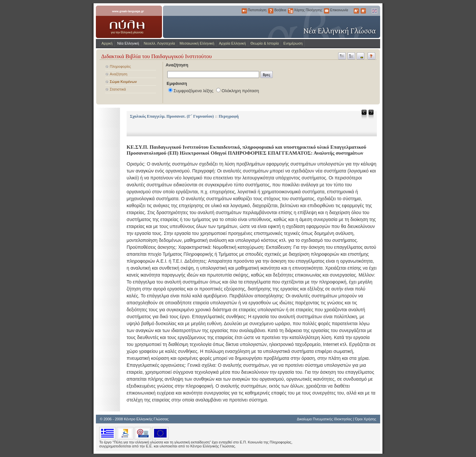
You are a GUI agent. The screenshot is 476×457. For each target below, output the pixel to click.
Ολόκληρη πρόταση (240, 91)
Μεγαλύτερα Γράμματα (356, 11)
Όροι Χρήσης (366, 419)
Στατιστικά (118, 89)
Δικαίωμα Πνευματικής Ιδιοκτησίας (324, 419)
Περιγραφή (229, 116)
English (374, 11)
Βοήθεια (271, 11)
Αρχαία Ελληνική (232, 43)
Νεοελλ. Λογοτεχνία (159, 43)
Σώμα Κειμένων (123, 82)
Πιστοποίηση (244, 11)
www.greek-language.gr (129, 22)
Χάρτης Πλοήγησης (291, 11)
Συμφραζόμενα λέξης (194, 91)
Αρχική (107, 43)
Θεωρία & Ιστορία (265, 43)
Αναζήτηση (119, 74)
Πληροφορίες (120, 66)
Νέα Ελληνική (128, 43)
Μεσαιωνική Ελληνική (197, 43)
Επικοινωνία (327, 11)
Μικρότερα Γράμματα (363, 11)
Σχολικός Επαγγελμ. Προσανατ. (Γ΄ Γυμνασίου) (172, 116)
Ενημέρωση (293, 43)
